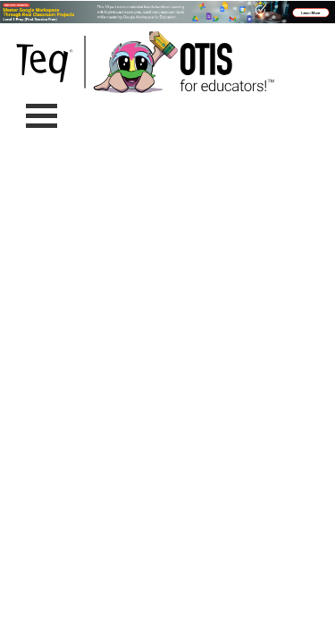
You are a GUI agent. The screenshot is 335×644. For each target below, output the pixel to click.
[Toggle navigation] (42, 116)
